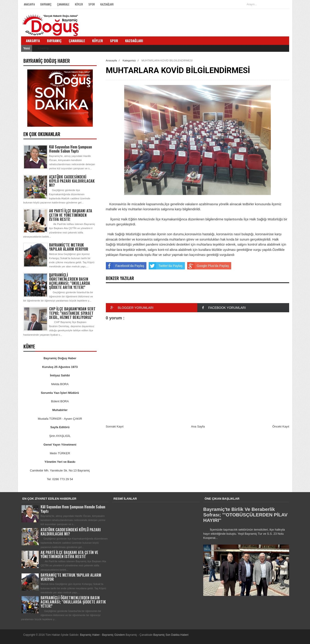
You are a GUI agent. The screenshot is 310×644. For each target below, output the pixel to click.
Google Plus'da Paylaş (208, 266)
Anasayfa (29, 4)
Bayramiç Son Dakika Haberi (171, 635)
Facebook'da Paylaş (125, 266)
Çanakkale (63, 4)
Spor (92, 4)
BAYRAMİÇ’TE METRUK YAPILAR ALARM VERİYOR (69, 247)
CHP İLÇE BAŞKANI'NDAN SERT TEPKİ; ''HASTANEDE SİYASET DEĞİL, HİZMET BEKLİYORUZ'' (72, 313)
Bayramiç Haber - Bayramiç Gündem (103, 635)
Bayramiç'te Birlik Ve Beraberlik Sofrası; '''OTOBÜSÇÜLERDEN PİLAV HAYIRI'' (245, 515)
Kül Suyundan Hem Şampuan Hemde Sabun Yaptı (70, 149)
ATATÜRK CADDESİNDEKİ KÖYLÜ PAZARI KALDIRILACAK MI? (72, 181)
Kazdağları (107, 4)
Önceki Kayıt (281, 426)
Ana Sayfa (198, 426)
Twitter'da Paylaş (166, 266)
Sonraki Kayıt (115, 426)
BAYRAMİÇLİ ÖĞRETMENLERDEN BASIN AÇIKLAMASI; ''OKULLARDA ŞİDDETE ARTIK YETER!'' (70, 281)
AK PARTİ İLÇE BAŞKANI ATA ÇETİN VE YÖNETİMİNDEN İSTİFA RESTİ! (71, 215)
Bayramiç (46, 4)
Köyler (79, 4)
